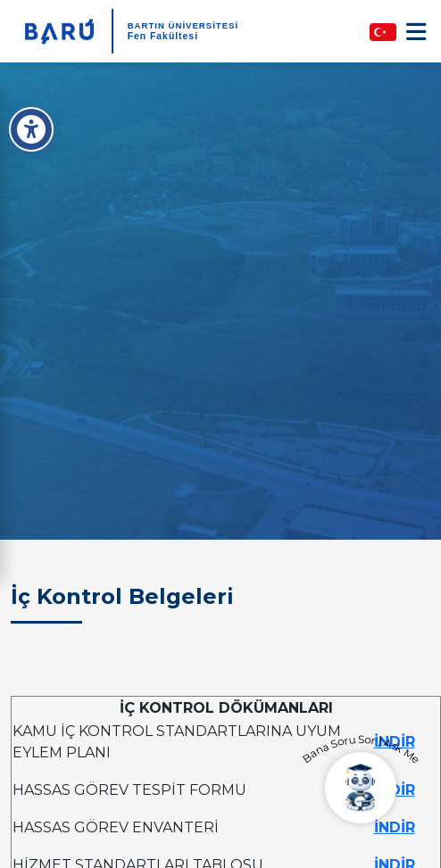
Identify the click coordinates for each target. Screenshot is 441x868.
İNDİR (395, 827)
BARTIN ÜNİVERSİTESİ (183, 25)
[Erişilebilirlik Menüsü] (31, 129)
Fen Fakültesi (163, 36)
